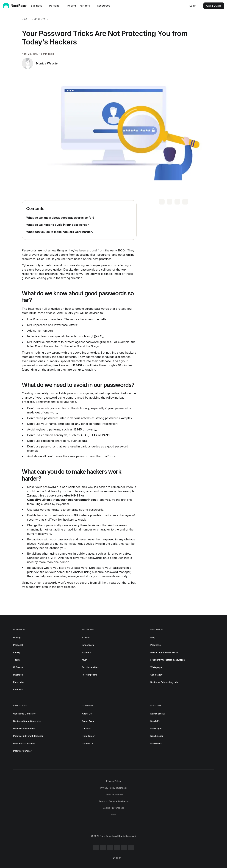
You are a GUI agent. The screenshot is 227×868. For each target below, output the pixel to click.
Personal (18, 645)
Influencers (88, 645)
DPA (114, 814)
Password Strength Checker (28, 736)
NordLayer (156, 729)
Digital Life (38, 19)
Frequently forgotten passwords (168, 660)
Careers (86, 729)
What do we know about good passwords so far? (60, 218)
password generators (48, 510)
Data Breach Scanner (24, 743)
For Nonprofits (90, 675)
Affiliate (86, 638)
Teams (17, 660)
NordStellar (156, 743)
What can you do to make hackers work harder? (60, 232)
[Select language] (118, 858)
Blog (25, 19)
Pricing (72, 6)
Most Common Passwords (164, 652)
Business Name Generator (27, 721)
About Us (87, 714)
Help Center (88, 736)
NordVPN (155, 721)
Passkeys (156, 645)
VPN (53, 558)
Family (17, 652)
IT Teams (18, 667)
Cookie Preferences (113, 808)
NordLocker (157, 736)
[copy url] (185, 202)
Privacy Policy (114, 781)
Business (18, 675)
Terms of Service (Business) (114, 801)
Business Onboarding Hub (164, 682)
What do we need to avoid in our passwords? (58, 225)
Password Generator (24, 729)
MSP (84, 660)
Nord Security (158, 714)
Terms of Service (113, 795)
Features (18, 690)
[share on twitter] (162, 202)
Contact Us (88, 743)
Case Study (156, 675)
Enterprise (19, 682)
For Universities (90, 667)
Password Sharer (22, 751)
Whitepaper (157, 667)
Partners (86, 652)
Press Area (88, 721)
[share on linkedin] (177, 202)
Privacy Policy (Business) (113, 788)
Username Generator (24, 714)
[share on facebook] (170, 202)
